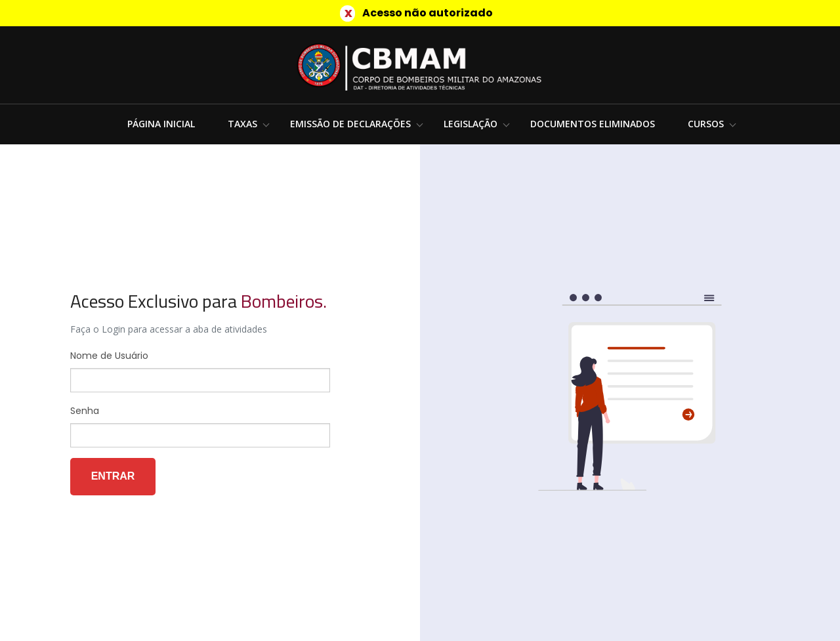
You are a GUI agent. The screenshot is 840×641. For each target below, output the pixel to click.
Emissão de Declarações (350, 124)
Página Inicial (161, 124)
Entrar (113, 476)
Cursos (706, 124)
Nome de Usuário (109, 356)
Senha (85, 411)
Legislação (471, 124)
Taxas (242, 124)
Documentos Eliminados (593, 124)
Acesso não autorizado (428, 13)
